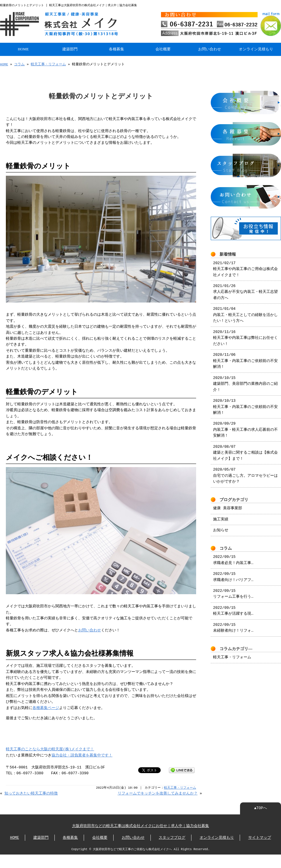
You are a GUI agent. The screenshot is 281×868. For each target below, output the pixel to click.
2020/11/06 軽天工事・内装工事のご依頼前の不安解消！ (245, 357)
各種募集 (116, 49)
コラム (19, 64)
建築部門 (70, 49)
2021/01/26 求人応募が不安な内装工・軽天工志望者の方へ (245, 289)
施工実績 (221, 516)
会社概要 (163, 49)
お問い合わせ (210, 49)
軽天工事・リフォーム (48, 64)
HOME (23, 49)
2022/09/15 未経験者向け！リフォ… (233, 624)
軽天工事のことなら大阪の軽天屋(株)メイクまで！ (50, 749)
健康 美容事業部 (228, 505)
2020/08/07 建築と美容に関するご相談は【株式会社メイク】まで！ (245, 449)
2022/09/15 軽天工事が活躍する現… (233, 607)
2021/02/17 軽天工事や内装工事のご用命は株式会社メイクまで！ (245, 266)
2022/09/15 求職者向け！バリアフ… (233, 573)
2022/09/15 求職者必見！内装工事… (233, 556)
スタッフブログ (172, 837)
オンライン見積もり (256, 49)
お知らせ (221, 527)
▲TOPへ (261, 808)
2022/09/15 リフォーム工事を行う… (233, 590)
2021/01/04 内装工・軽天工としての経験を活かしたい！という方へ (245, 311)
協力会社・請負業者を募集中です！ (82, 755)
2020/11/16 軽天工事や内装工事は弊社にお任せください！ (245, 335)
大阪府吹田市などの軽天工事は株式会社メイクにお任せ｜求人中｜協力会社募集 (140, 826)
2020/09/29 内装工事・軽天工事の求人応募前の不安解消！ (245, 426)
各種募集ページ (46, 708)
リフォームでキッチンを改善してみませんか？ (158, 793)
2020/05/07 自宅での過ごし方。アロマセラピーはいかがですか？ (245, 472)
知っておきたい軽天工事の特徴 (31, 793)
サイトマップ (260, 837)
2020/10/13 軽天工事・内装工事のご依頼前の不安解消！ (245, 403)
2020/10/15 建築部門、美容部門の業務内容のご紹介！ (245, 381)
